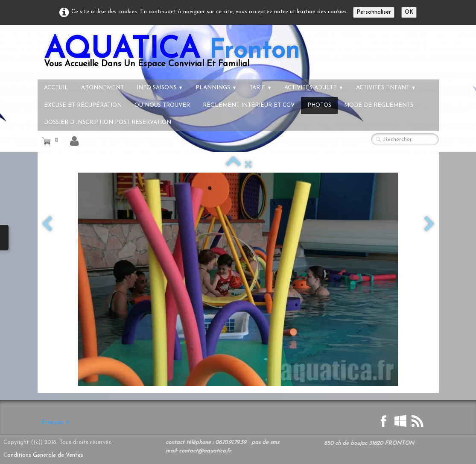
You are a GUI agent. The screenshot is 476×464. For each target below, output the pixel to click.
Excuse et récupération (83, 105)
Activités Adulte (314, 88)
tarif (260, 88)
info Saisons (160, 88)
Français (56, 422)
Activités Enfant (386, 88)
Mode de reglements (379, 105)
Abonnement (102, 88)
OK (409, 12)
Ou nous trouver (162, 105)
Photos (319, 105)
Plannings (216, 88)
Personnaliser (374, 12)
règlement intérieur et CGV (249, 105)
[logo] (172, 55)
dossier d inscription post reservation (108, 122)
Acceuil (56, 88)
